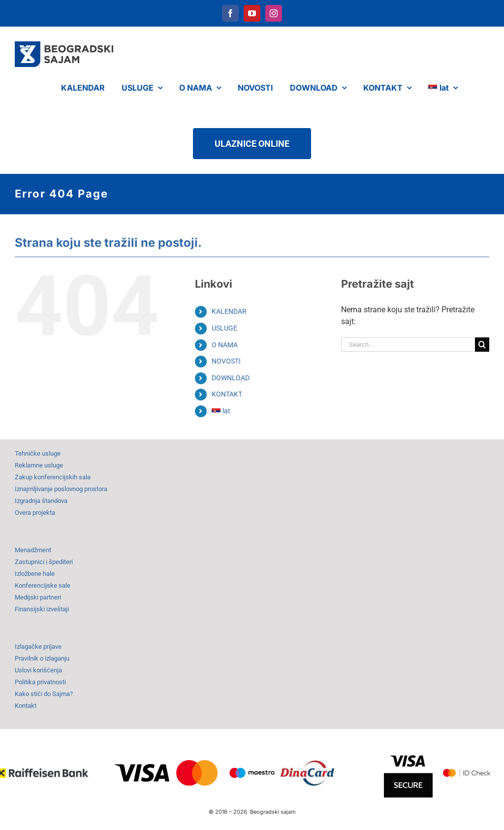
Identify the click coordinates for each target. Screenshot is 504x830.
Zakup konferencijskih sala (53, 477)
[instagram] (274, 13)
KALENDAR (229, 311)
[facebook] (230, 13)
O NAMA (225, 345)
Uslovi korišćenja (38, 670)
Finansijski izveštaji (42, 609)
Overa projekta (35, 513)
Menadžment (33, 550)
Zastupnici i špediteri (44, 562)
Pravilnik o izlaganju (42, 658)
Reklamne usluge (39, 465)
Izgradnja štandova (41, 501)
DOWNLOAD (231, 378)
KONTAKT (227, 394)
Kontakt (26, 706)
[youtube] (252, 13)
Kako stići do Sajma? (44, 694)
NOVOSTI (226, 361)
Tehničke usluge (38, 453)
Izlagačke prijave (38, 647)
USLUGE (224, 328)
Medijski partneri (38, 597)
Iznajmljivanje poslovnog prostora (61, 489)
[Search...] (408, 345)
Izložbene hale (35, 574)
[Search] (482, 345)
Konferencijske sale (43, 585)
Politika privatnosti (40, 682)
